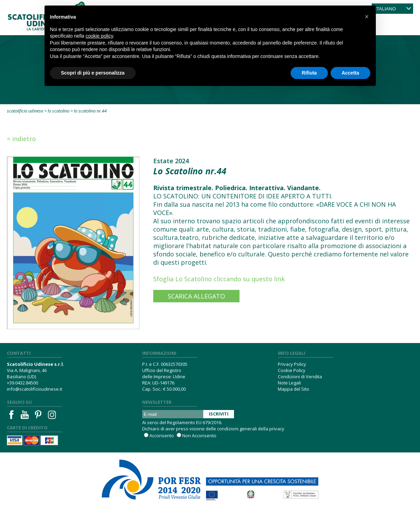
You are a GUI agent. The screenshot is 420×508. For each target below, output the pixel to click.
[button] (367, 17)
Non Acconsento (199, 436)
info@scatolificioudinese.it (35, 389)
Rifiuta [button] (309, 73)
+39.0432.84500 (22, 383)
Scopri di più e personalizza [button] (93, 73)
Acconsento (162, 436)
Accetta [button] (350, 73)
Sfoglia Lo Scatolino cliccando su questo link (219, 279)
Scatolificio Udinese (25, 111)
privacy (277, 429)
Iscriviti (219, 414)
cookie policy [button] (99, 36)
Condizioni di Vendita (300, 377)
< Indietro (21, 139)
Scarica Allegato (196, 296)
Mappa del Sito (294, 389)
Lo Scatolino (58, 111)
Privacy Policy (292, 364)
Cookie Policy (292, 370)
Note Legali (289, 383)
